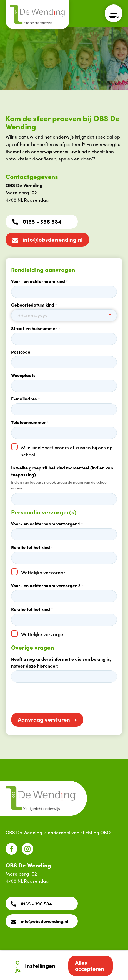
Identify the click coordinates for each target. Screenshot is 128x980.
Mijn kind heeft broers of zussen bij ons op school (67, 451)
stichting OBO (96, 832)
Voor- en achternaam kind (39, 281)
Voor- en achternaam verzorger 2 (47, 585)
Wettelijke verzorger (43, 572)
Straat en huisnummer (36, 328)
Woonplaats (23, 375)
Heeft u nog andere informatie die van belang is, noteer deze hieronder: (61, 662)
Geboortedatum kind (34, 305)
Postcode (21, 352)
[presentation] (53, 698)
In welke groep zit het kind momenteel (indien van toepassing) (62, 471)
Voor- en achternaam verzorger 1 (47, 524)
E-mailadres (25, 399)
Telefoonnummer (30, 422)
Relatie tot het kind (32, 547)
